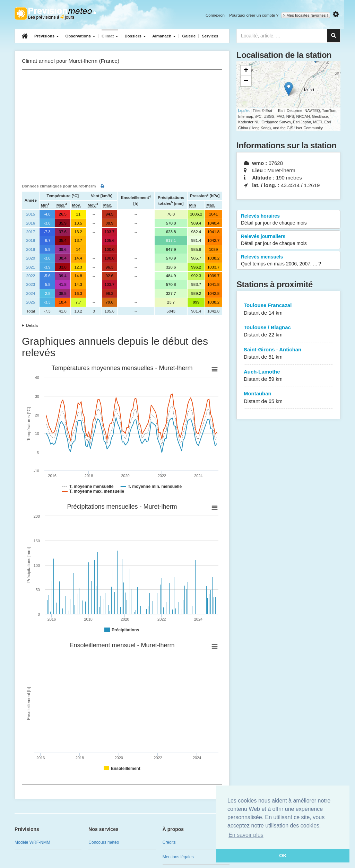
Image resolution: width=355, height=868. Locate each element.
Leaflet (244, 111)
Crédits (169, 842)
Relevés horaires (288, 220)
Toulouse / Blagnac (288, 331)
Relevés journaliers (288, 240)
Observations (80, 36)
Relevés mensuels (288, 261)
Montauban (288, 398)
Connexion (215, 15)
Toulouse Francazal (288, 309)
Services (210, 36)
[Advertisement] (122, 125)
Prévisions (47, 36)
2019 (31, 249)
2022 (31, 276)
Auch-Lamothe (288, 376)
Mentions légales (178, 857)
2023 (31, 284)
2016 (31, 223)
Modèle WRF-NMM (32, 842)
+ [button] (246, 71)
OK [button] (283, 856)
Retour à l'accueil (55, 14)
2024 (31, 293)
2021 (31, 267)
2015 (31, 214)
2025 (31, 302)
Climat (110, 36)
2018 (31, 240)
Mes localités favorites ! (306, 15)
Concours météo (104, 842)
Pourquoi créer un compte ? (254, 15)
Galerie (189, 36)
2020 (31, 258)
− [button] (246, 81)
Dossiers (135, 36)
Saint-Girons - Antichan (288, 354)
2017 (31, 232)
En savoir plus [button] (246, 835)
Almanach (164, 36)
